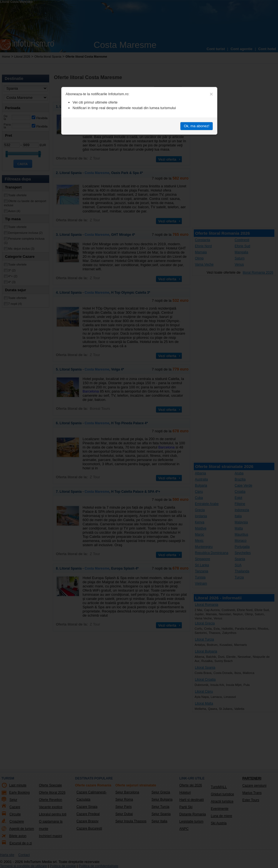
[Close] (211, 94)
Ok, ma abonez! (197, 126)
